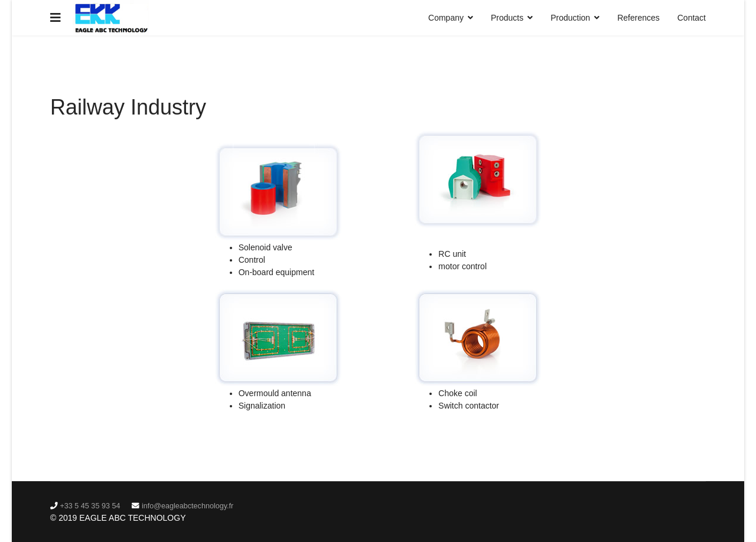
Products (507, 18)
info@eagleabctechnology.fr (188, 506)
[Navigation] (56, 18)
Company (446, 18)
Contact (692, 18)
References (638, 18)
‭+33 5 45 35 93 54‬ (90, 506)
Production (570, 18)
